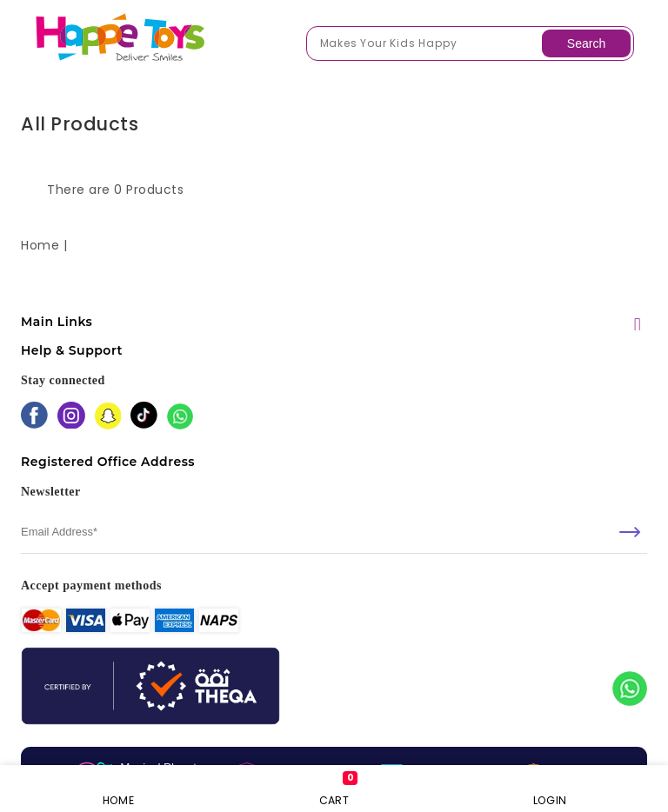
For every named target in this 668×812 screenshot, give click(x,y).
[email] (334, 532)
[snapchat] (108, 418)
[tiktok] (144, 417)
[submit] (630, 532)
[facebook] (34, 417)
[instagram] (71, 417)
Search (586, 43)
